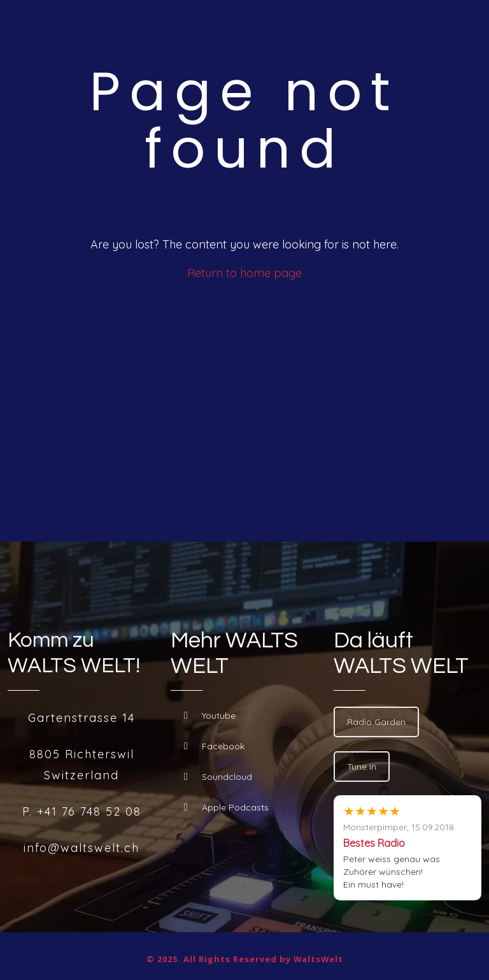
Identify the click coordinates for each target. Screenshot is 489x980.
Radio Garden (376, 722)
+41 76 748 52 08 (89, 811)
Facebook (214, 746)
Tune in (362, 767)
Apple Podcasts (226, 807)
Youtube (210, 716)
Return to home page (244, 273)
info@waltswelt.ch (81, 848)
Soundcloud (218, 777)
